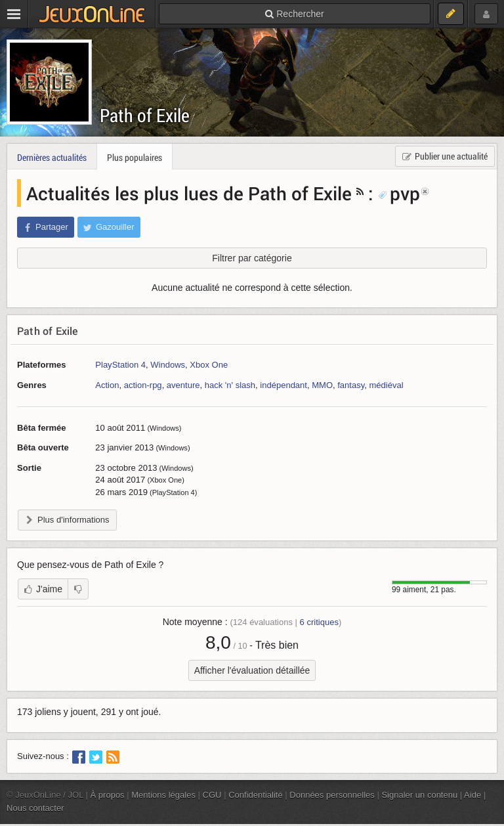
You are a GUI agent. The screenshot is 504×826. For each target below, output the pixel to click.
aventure (183, 385)
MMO (322, 385)
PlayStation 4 (120, 365)
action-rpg (143, 385)
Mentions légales (163, 795)
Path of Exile (145, 115)
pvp (399, 193)
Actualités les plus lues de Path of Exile (189, 193)
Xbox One (209, 365)
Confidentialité (256, 795)
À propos (108, 795)
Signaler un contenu (419, 795)
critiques (319, 622)
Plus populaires (135, 157)
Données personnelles (332, 795)
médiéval (386, 385)
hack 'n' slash (230, 385)
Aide (472, 795)
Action (107, 385)
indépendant (283, 385)
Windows (168, 365)
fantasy (351, 385)
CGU (212, 795)
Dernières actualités (52, 157)
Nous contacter (35, 808)
